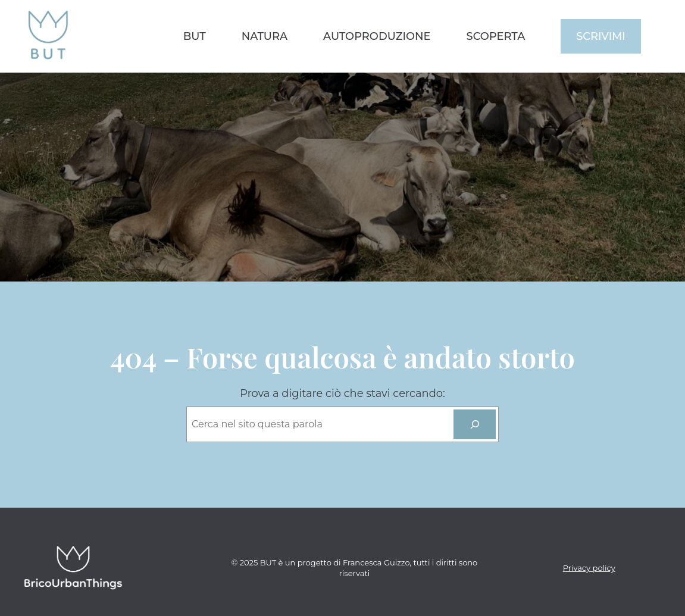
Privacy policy (589, 568)
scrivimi (601, 36)
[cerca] (475, 424)
